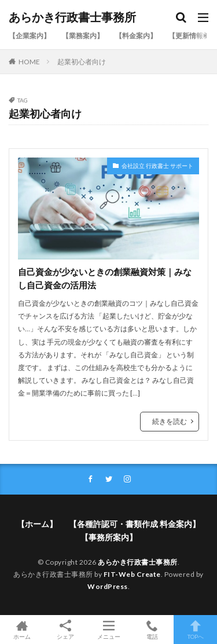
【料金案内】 (136, 36)
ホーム (22, 630)
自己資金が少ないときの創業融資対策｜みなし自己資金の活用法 (105, 278)
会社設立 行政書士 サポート (157, 166)
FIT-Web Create (132, 574)
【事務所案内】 (109, 537)
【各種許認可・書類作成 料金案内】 (135, 524)
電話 (152, 630)
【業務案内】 (83, 36)
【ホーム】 (37, 524)
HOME (29, 62)
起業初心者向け (82, 62)
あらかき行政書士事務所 (72, 17)
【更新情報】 (189, 36)
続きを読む (170, 421)
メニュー (108, 630)
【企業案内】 (30, 36)
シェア (65, 630)
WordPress (108, 586)
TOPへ (195, 630)
